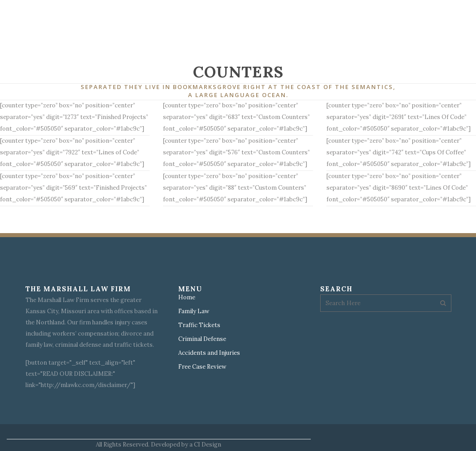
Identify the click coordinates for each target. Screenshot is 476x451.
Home (187, 298)
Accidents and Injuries (209, 353)
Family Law (194, 311)
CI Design (208, 445)
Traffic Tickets (199, 325)
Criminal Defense (202, 339)
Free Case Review (202, 367)
